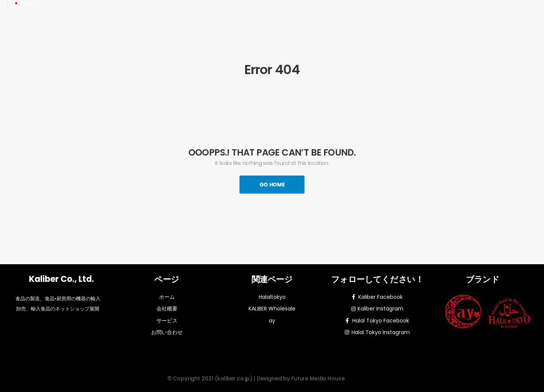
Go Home (272, 185)
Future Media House (318, 378)
